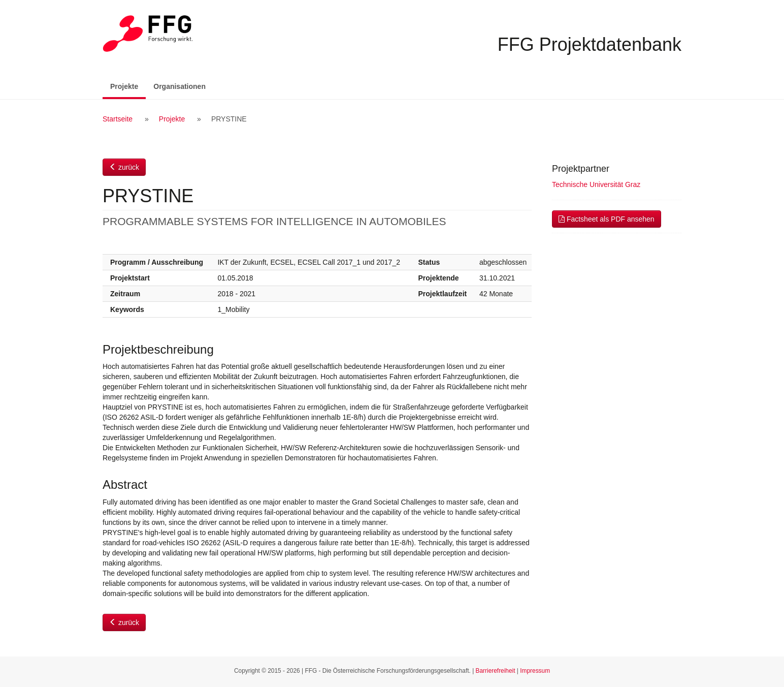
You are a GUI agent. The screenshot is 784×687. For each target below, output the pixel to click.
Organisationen (179, 86)
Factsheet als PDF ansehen (607, 219)
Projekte (128, 86)
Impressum (535, 671)
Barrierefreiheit (496, 671)
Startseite (118, 119)
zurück (124, 167)
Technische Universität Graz (596, 184)
